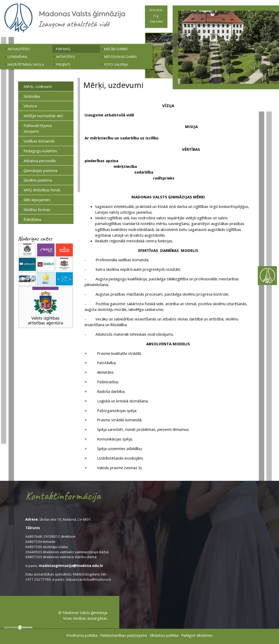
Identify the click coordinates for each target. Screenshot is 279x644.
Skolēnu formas (37, 209)
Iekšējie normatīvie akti (43, 116)
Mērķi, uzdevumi (38, 86)
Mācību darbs (116, 49)
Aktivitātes (65, 57)
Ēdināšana (32, 219)
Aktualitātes (19, 49)
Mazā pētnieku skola (26, 64)
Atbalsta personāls (40, 161)
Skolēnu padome (38, 180)
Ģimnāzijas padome (41, 170)
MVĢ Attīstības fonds (42, 190)
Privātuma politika (82, 635)
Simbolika (32, 96)
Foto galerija (116, 64)
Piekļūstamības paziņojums (124, 635)
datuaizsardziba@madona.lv (89, 579)
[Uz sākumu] (65, 32)
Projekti (63, 64)
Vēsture (30, 106)
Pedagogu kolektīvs (40, 151)
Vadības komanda (39, 141)
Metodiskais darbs (120, 57)
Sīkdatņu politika (164, 635)
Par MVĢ (63, 49)
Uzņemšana (17, 57)
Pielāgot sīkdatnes (197, 635)
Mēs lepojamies (37, 200)
